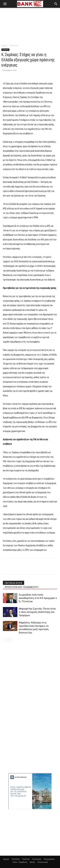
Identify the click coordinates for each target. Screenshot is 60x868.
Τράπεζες (16, 859)
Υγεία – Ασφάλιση (20, 862)
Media (32, 862)
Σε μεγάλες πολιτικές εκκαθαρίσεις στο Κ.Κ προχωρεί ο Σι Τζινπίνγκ (38, 598)
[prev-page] (5, 640)
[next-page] (9, 640)
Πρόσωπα (14, 46)
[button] (5, 4)
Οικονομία (37, 859)
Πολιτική (26, 859)
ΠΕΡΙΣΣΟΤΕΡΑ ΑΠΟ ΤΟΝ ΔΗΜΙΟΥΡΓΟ (22, 587)
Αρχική (4, 46)
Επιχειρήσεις (49, 859)
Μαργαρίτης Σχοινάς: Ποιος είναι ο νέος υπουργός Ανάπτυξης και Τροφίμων (37, 612)
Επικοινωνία (43, 862)
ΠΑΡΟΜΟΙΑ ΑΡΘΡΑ (14, 583)
